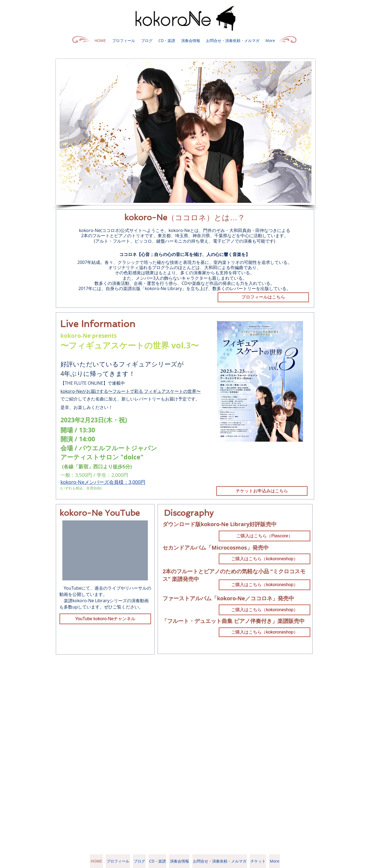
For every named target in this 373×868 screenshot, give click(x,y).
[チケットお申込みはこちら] (262, 491)
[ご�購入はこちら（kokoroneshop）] (265, 585)
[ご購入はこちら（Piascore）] (265, 536)
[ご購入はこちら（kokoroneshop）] (265, 559)
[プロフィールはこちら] (263, 297)
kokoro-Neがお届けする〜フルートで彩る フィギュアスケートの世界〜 (131, 391)
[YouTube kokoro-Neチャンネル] (105, 619)
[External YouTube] (105, 550)
